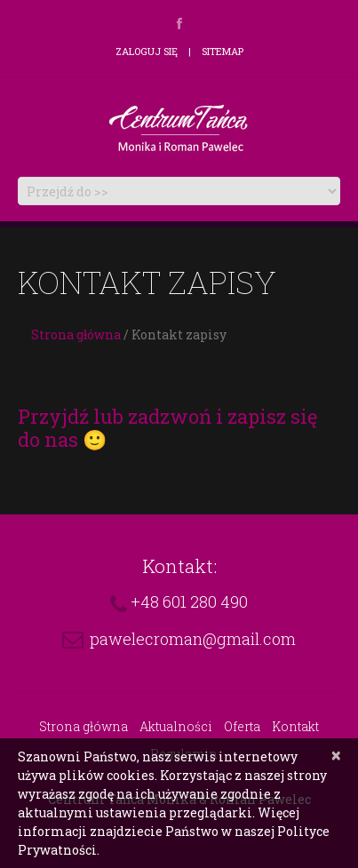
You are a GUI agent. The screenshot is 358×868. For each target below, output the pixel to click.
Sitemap (223, 51)
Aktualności (176, 726)
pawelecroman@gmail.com (193, 639)
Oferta (242, 726)
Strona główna (76, 334)
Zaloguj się (147, 51)
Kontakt (295, 726)
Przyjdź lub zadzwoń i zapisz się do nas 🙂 (167, 428)
